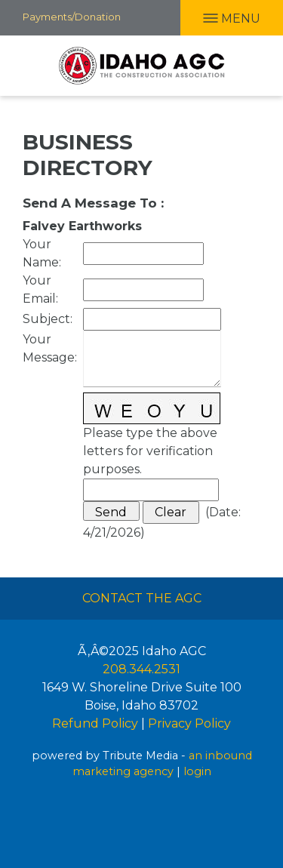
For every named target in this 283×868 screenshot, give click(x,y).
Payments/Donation (72, 17)
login (197, 771)
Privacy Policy (189, 723)
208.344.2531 (141, 669)
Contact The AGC (142, 598)
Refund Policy (95, 723)
